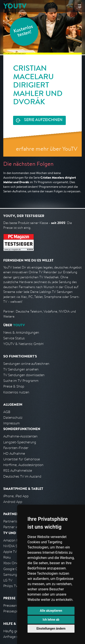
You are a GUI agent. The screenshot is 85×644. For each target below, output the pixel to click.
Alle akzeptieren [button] (51, 611)
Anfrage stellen (15, 637)
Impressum (11, 423)
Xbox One (11, 563)
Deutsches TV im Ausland (22, 476)
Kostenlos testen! (23, 31)
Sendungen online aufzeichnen (26, 364)
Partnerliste (12, 521)
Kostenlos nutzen (16, 392)
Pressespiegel (13, 611)
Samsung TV (13, 575)
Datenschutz (13, 418)
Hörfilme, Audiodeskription (23, 465)
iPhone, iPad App (16, 496)
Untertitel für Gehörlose (22, 459)
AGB (7, 412)
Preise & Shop (14, 386)
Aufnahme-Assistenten (20, 436)
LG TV (8, 580)
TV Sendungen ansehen (21, 369)
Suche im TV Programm (21, 381)
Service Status (14, 338)
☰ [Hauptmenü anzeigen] (80, 6)
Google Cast (13, 569)
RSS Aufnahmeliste (18, 471)
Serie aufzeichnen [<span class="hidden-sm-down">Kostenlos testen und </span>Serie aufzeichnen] (43, 120)
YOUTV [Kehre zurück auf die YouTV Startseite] (15, 6)
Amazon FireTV (15, 540)
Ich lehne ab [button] (51, 620)
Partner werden (15, 527)
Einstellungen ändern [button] (51, 629)
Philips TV (10, 586)
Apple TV (10, 552)
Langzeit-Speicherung (20, 442)
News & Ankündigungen (21, 332)
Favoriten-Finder (16, 448)
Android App (13, 502)
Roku (7, 557)
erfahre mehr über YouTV (47, 149)
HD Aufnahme (14, 454)
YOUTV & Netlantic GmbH (23, 344)
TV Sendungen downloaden (24, 375)
